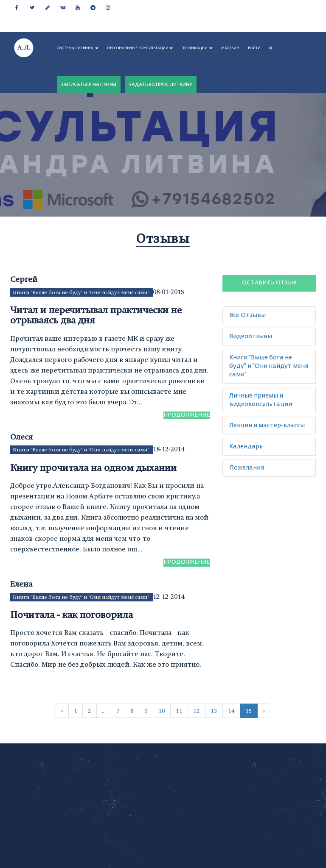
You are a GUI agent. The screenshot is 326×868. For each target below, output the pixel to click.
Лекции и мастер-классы (267, 426)
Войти (254, 48)
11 (179, 711)
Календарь (246, 447)
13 (214, 711)
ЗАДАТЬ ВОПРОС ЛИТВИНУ (161, 85)
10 (162, 711)
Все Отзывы (247, 315)
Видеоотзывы (251, 337)
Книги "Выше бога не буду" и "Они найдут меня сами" (81, 292)
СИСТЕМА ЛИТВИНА (78, 48)
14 (231, 711)
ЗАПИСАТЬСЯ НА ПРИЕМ (89, 85)
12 (197, 711)
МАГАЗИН (230, 48)
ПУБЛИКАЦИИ (197, 48)
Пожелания (247, 468)
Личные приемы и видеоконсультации (261, 400)
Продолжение (187, 415)
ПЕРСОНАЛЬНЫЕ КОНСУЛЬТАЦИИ (140, 48)
